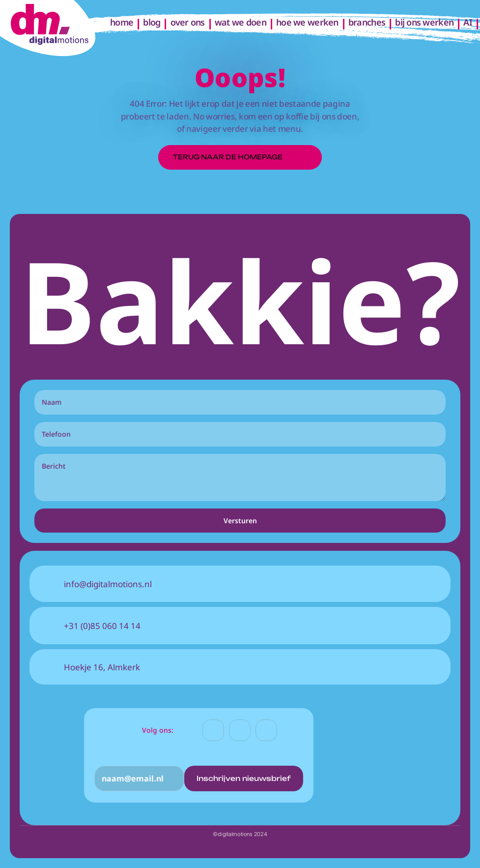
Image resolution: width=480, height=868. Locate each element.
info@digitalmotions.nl (108, 584)
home (122, 22)
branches (367, 22)
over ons (188, 22)
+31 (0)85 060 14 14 (102, 626)
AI (468, 22)
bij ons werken (424, 22)
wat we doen (240, 22)
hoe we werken (307, 22)
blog (152, 22)
